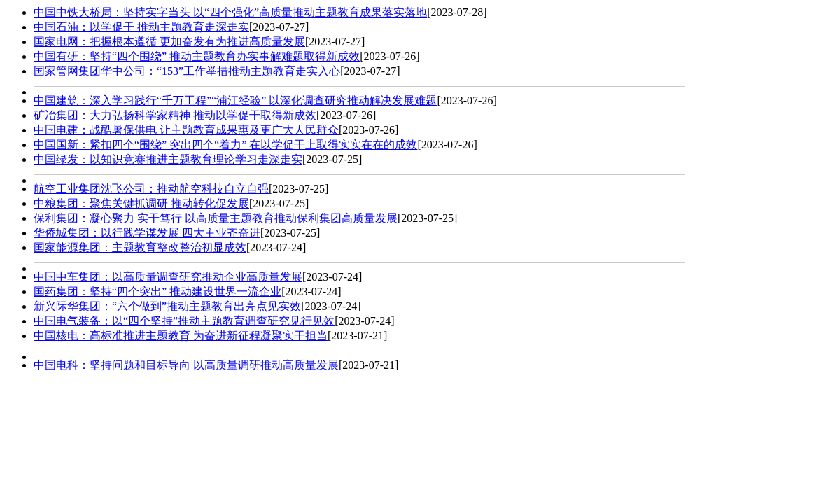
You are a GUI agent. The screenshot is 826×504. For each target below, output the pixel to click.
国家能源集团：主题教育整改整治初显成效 (140, 247)
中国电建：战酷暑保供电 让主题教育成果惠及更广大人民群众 (186, 130)
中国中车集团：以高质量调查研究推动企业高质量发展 (168, 277)
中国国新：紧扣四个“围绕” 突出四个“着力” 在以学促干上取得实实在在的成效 (225, 145)
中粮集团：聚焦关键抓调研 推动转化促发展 (141, 203)
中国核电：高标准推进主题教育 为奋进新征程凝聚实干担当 (181, 336)
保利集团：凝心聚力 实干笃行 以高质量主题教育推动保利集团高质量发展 (216, 218)
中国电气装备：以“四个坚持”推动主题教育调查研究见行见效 (184, 321)
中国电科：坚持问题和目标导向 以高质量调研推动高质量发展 (186, 365)
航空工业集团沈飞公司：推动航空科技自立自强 (151, 189)
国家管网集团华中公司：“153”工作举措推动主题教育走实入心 (187, 71)
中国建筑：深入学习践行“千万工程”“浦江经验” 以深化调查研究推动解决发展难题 (235, 100)
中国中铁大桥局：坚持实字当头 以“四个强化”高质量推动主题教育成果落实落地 (230, 12)
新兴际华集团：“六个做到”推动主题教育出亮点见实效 (167, 306)
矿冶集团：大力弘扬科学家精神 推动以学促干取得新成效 (175, 115)
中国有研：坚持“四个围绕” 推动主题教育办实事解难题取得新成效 (197, 56)
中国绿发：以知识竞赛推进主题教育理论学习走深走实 (168, 159)
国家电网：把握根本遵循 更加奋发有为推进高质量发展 (169, 42)
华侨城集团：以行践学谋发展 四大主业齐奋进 (147, 233)
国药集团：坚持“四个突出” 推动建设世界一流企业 (157, 292)
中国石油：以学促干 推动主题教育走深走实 (141, 27)
